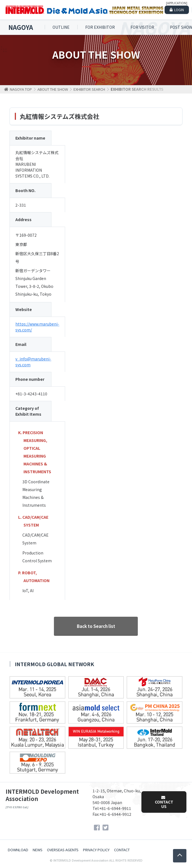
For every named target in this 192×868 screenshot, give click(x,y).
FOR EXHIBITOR (100, 27)
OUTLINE (61, 27)
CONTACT (122, 850)
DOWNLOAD (18, 850)
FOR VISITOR (142, 27)
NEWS (38, 850)
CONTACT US (164, 802)
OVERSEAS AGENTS (63, 850)
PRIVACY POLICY (96, 850)
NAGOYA (21, 27)
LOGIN (179, 10)
